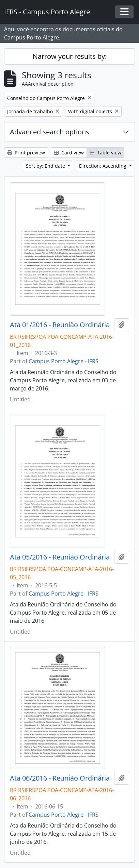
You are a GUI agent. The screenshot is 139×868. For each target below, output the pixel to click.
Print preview (26, 153)
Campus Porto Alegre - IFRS (64, 361)
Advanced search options (50, 132)
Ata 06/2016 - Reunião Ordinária (60, 778)
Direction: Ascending (103, 166)
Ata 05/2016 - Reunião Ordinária (60, 557)
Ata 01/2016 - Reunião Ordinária (60, 325)
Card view (69, 153)
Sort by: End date (46, 166)
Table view (105, 153)
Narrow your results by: (70, 56)
